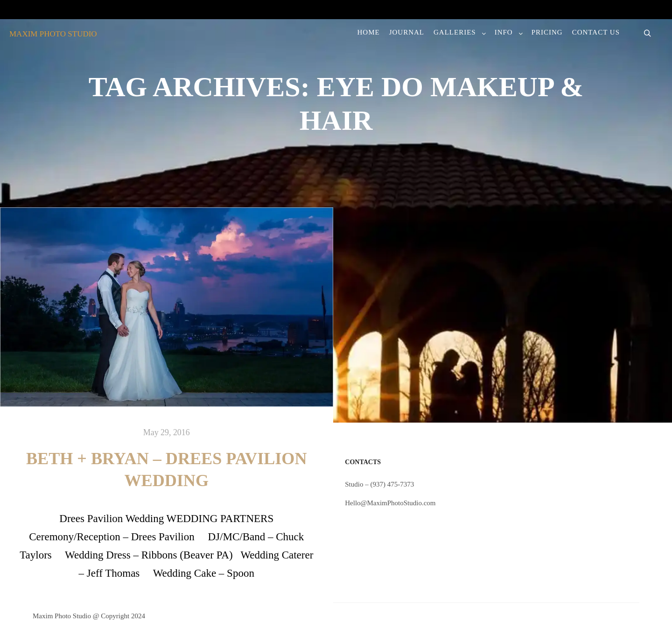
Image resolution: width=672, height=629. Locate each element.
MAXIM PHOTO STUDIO (53, 34)
